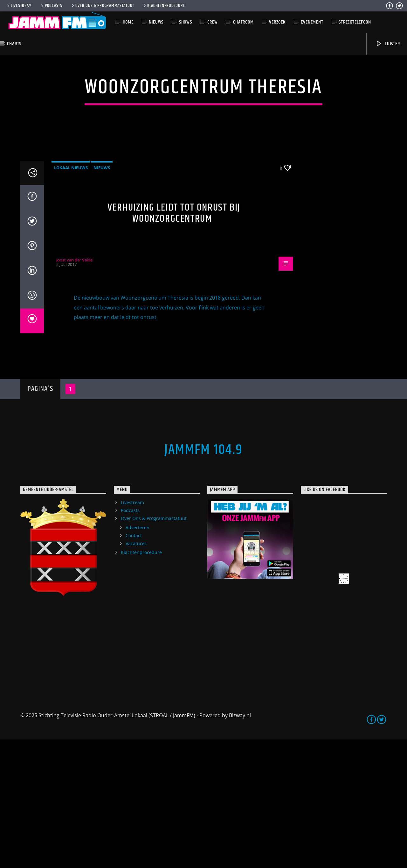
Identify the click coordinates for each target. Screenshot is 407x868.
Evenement (312, 22)
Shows (186, 22)
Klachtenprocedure (164, 6)
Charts (14, 44)
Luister (387, 44)
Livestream (19, 6)
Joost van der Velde (74, 388)
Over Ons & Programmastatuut (102, 6)
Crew (212, 22)
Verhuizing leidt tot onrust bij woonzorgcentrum (174, 342)
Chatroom (243, 22)
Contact (134, 664)
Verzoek (277, 22)
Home (128, 22)
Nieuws (156, 22)
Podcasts (51, 6)
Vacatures (136, 672)
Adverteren (138, 656)
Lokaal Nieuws (71, 296)
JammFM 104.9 (203, 578)
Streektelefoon (355, 22)
